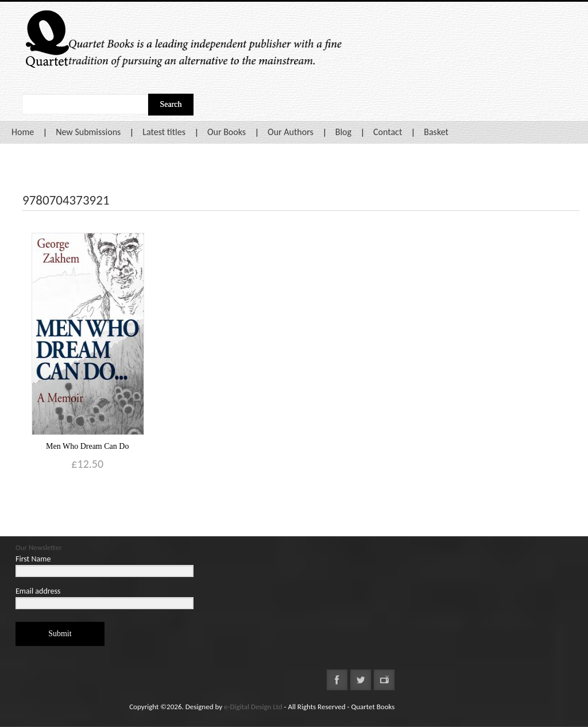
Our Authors (291, 132)
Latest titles (164, 132)
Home (23, 132)
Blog (343, 132)
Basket (436, 132)
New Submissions (88, 132)
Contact (388, 132)
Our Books (227, 132)
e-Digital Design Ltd (253, 707)
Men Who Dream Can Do (87, 446)
